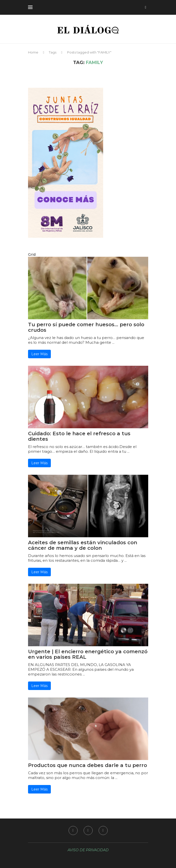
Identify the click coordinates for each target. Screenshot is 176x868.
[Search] (146, 7)
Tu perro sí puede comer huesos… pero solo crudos (86, 327)
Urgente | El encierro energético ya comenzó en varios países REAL (88, 654)
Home (33, 52)
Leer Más (39, 354)
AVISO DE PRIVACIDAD (88, 850)
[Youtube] (103, 830)
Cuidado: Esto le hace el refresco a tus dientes (79, 436)
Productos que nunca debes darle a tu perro (87, 765)
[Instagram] (88, 830)
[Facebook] (73, 830)
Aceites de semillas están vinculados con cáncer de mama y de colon (83, 545)
